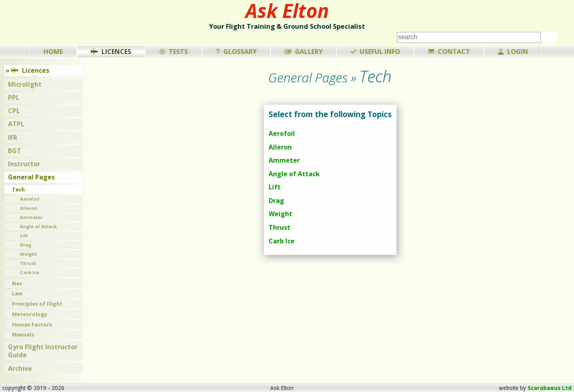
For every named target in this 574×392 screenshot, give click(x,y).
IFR (13, 137)
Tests (174, 52)
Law (17, 293)
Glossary (236, 52)
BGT (15, 151)
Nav (17, 283)
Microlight (25, 84)
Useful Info (375, 52)
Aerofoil (282, 133)
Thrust (279, 227)
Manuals (23, 334)
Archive (20, 368)
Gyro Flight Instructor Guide (43, 351)
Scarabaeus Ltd (550, 388)
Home (53, 52)
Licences (111, 52)
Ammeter (284, 160)
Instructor (24, 164)
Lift (275, 187)
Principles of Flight (37, 304)
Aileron (280, 147)
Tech (18, 189)
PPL (14, 98)
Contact (449, 52)
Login (513, 52)
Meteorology (30, 314)
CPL (14, 111)
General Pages (31, 177)
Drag (276, 201)
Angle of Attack (294, 174)
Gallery (304, 52)
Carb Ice (282, 241)
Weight (280, 214)
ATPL (16, 124)
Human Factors (32, 324)
